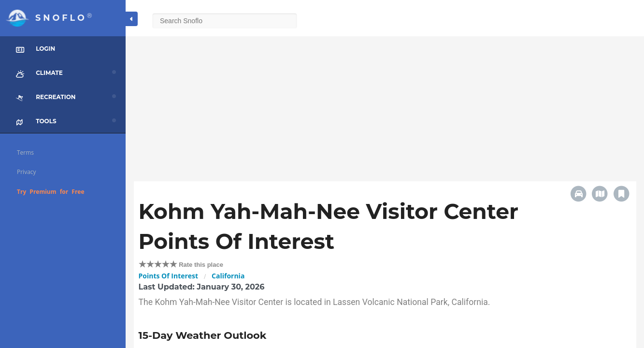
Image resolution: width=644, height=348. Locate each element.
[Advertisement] (385, 104)
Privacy (27, 172)
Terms (25, 152)
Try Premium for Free (51, 192)
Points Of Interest (169, 276)
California (228, 276)
